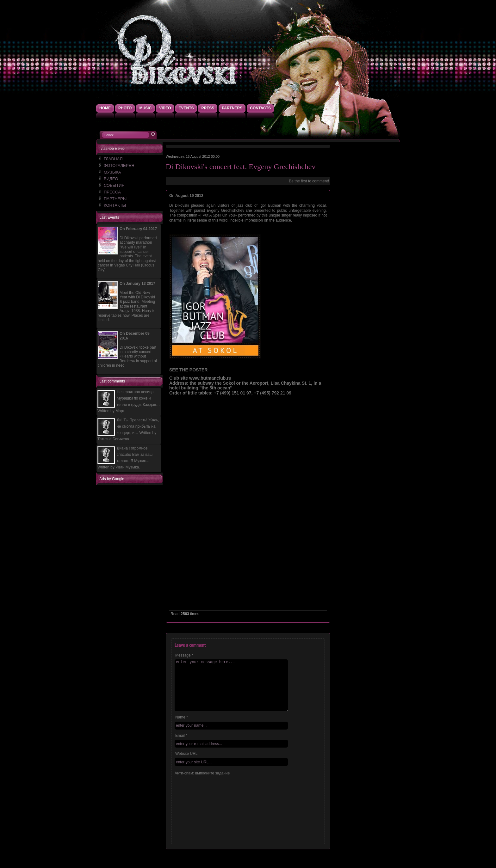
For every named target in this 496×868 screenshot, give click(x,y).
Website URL (186, 754)
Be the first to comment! (309, 181)
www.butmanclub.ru (210, 378)
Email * (181, 736)
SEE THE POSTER (188, 370)
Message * (184, 655)
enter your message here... (231, 685)
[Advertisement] (131, 580)
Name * (182, 717)
